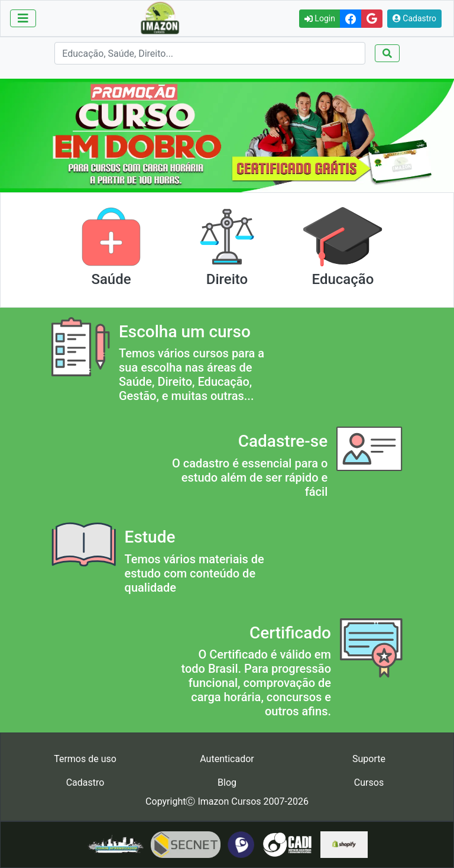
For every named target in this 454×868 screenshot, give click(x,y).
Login (320, 18)
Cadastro (414, 18)
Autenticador (227, 759)
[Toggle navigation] (23, 18)
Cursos (369, 783)
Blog (227, 783)
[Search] (210, 53)
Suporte (369, 759)
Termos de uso (85, 759)
